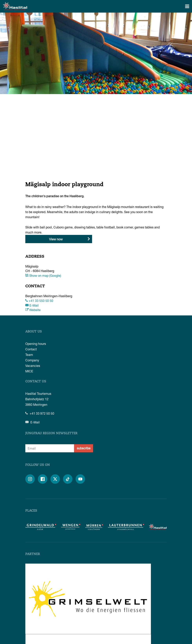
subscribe (84, 448)
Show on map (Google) (43, 275)
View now (56, 239)
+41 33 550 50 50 (39, 301)
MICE (29, 371)
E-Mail (32, 305)
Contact (31, 349)
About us (34, 332)
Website (33, 310)
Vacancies (33, 366)
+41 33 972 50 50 (40, 413)
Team (29, 355)
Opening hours (36, 344)
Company (32, 360)
